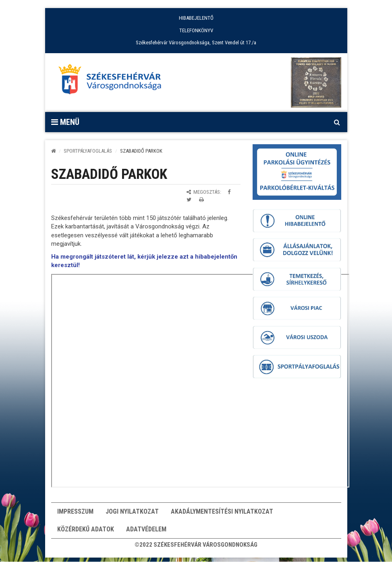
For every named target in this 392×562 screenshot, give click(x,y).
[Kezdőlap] (54, 151)
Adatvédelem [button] (146, 533)
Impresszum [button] (75, 513)
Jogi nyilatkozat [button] (132, 513)
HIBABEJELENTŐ (196, 18)
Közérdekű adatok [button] (86, 533)
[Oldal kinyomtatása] (201, 200)
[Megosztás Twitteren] (189, 200)
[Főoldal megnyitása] (114, 81)
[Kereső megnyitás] (337, 122)
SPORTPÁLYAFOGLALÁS (88, 151)
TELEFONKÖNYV (196, 30)
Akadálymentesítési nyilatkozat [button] (222, 513)
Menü (65, 122)
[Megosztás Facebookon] (229, 192)
